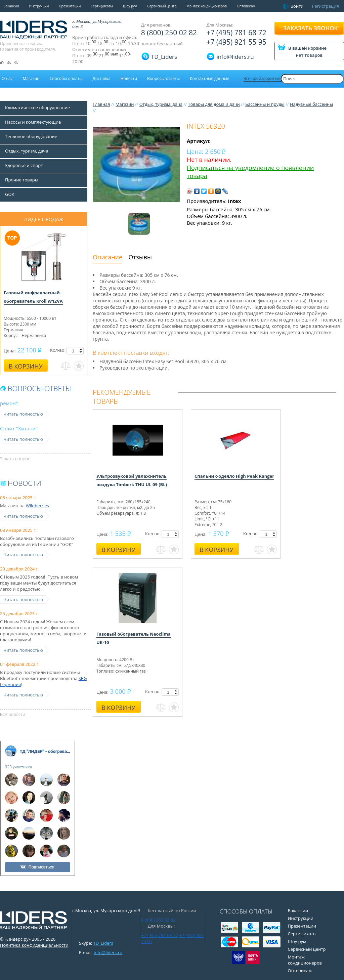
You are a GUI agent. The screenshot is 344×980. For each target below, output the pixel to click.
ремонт (9, 403)
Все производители (263, 78)
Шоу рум (130, 6)
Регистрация (326, 6)
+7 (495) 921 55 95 (236, 42)
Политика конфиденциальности (34, 945)
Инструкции (39, 6)
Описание (107, 257)
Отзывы (140, 257)
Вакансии (11, 6)
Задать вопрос (15, 459)
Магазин (125, 104)
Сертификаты (102, 6)
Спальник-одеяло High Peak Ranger (234, 476)
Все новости (13, 714)
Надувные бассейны (311, 104)
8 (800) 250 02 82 (169, 33)
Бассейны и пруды (265, 104)
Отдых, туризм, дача (161, 104)
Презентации (70, 6)
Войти (297, 6)
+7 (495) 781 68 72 (236, 33)
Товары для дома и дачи (214, 104)
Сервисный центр (162, 6)
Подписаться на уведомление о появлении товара (250, 172)
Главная (101, 104)
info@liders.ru (108, 952)
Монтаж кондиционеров (207, 6)
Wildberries (37, 506)
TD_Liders (164, 57)
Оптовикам (246, 6)
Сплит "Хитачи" (19, 428)
